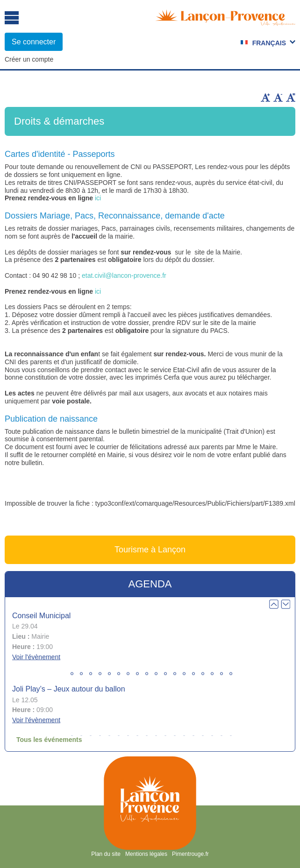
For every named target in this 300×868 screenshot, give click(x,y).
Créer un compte (29, 59)
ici (98, 198)
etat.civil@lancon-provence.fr (124, 275)
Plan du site (106, 854)
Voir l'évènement (36, 656)
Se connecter (34, 42)
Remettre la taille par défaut (291, 98)
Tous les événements (49, 740)
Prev (274, 604)
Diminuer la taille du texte (278, 98)
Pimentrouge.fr (190, 854)
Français (269, 43)
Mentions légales (146, 854)
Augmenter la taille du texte (265, 98)
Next (286, 604)
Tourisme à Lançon (150, 550)
